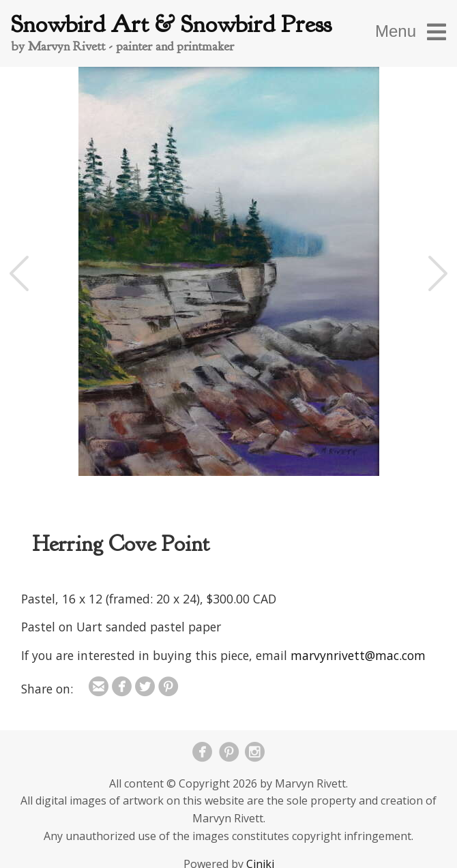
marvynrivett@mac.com (358, 655)
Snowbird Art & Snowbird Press (171, 24)
